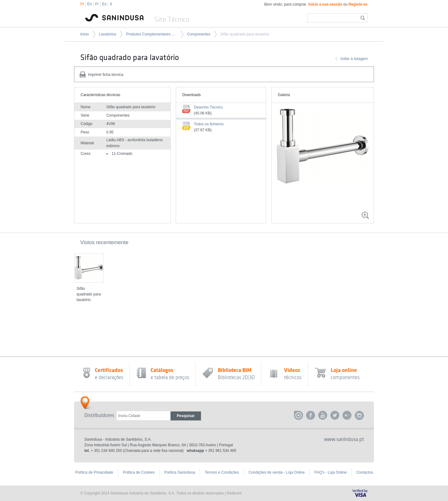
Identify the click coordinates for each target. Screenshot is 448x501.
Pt (82, 4)
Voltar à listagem (354, 59)
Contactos (365, 472)
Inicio (85, 34)
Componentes (199, 34)
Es (104, 4)
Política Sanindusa (180, 472)
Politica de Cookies (139, 472)
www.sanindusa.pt (344, 439)
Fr (97, 4)
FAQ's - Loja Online (331, 472)
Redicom (234, 493)
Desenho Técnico (208, 107)
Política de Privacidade (94, 472)
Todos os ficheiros (209, 124)
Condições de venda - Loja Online (277, 472)
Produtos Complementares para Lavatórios (152, 34)
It (111, 4)
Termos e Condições (222, 472)
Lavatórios (107, 34)
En (89, 4)
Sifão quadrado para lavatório (245, 34)
